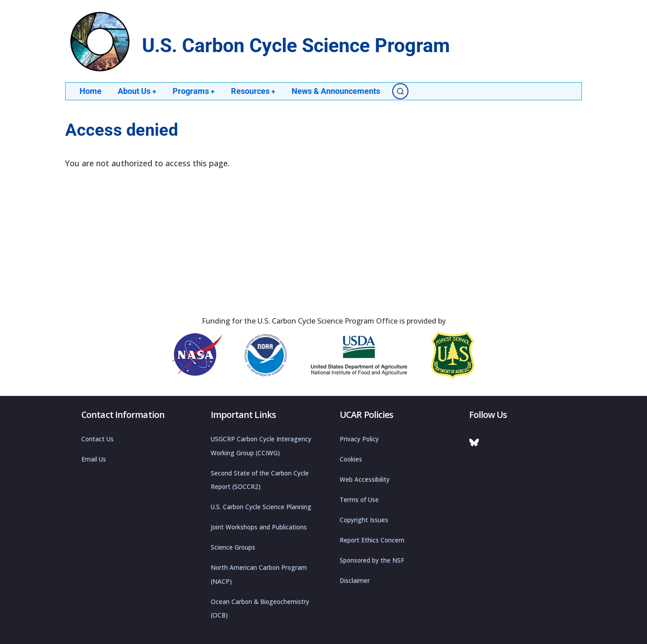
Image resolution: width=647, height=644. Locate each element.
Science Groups (233, 547)
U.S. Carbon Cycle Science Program (296, 46)
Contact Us (97, 439)
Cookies (351, 459)
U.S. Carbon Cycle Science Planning (261, 507)
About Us (137, 91)
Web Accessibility (365, 480)
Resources (254, 91)
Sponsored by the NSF (372, 560)
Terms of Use (359, 500)
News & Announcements (337, 91)
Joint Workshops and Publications (259, 527)
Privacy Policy (359, 439)
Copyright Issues (364, 520)
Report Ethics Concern (372, 540)
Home (91, 91)
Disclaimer (355, 581)
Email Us (94, 459)
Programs (194, 91)
